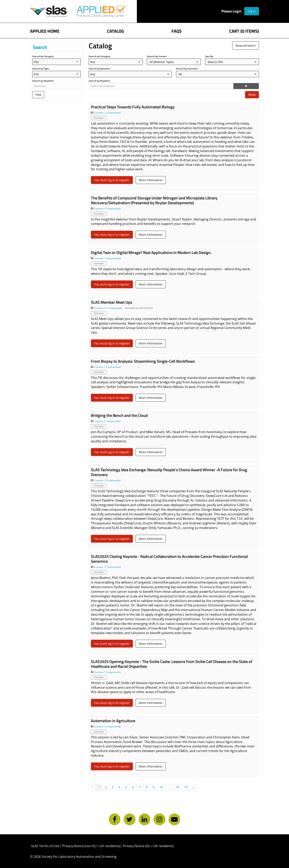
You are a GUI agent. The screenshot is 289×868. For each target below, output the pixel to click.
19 (186, 787)
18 (177, 787)
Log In (252, 11)
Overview (99, 118)
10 (161, 787)
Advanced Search (246, 45)
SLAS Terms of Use (45, 846)
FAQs (177, 31)
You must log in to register (112, 180)
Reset (252, 95)
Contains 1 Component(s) (107, 113)
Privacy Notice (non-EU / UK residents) (91, 846)
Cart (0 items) (244, 31)
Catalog (115, 31)
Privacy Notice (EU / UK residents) (148, 846)
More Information (151, 180)
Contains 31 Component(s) (108, 308)
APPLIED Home (45, 31)
